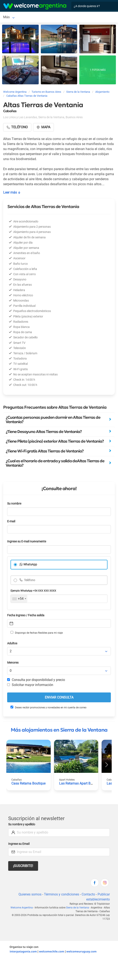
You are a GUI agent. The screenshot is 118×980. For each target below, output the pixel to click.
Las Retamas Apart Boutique (80, 783)
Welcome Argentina (22, 908)
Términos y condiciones (62, 894)
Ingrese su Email (19, 844)
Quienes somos (30, 894)
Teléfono (29, 580)
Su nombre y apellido (22, 824)
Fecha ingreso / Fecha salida (26, 615)
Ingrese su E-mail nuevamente (27, 541)
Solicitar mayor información (30, 685)
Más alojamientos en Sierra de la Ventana (59, 730)
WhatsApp (30, 564)
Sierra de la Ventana (78, 908)
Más (6, 17)
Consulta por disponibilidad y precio (36, 680)
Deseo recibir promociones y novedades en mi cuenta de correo (48, 707)
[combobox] (19, 599)
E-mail (11, 521)
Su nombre (14, 504)
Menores (13, 663)
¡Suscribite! (23, 866)
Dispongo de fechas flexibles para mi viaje (37, 633)
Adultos (12, 643)
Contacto (88, 894)
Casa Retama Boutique (28, 783)
